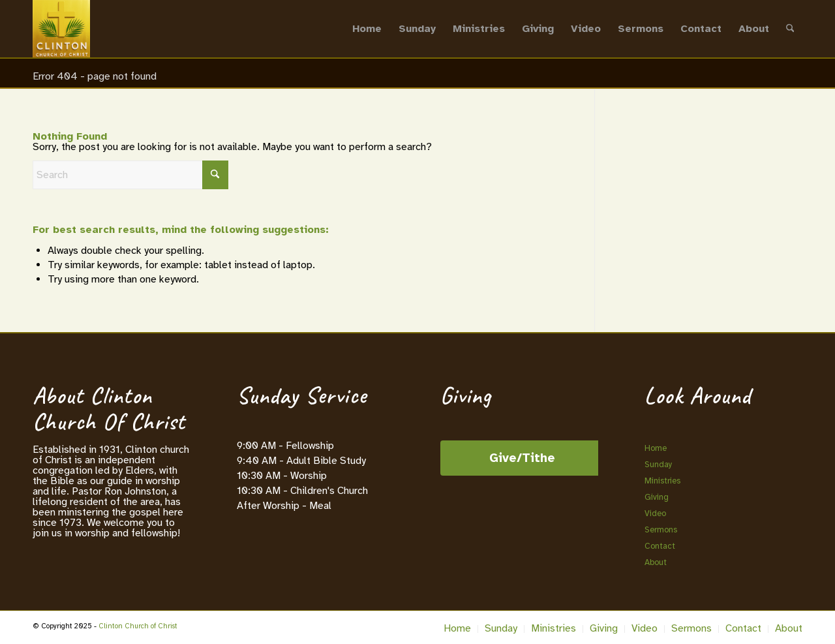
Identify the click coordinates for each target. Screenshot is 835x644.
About (656, 562)
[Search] (790, 29)
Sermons (661, 530)
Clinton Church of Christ (138, 626)
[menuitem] (367, 29)
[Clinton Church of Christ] (61, 29)
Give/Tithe (522, 458)
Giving (657, 497)
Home (656, 448)
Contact (660, 546)
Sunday (659, 465)
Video (655, 514)
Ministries (662, 481)
